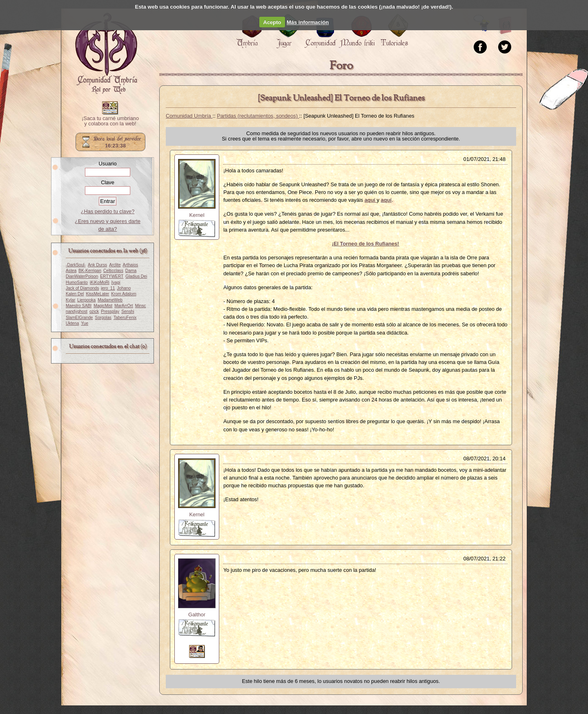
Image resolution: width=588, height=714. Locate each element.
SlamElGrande (79, 318)
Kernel (197, 215)
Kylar (70, 300)
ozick (94, 311)
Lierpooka (86, 300)
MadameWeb (110, 300)
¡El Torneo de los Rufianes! (366, 244)
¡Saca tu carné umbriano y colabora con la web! (110, 121)
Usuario (107, 164)
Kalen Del (75, 294)
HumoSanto (77, 282)
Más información (308, 22)
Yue (85, 323)
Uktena (72, 323)
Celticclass (113, 271)
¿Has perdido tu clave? (108, 211)
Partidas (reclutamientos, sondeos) (258, 116)
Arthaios (131, 265)
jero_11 (108, 288)
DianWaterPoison (82, 276)
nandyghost (77, 311)
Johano (124, 288)
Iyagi (116, 282)
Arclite (115, 265)
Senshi (128, 311)
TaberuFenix (125, 318)
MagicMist (103, 306)
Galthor (197, 615)
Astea (71, 271)
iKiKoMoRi (100, 282)
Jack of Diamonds (82, 288)
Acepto (272, 22)
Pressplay (110, 311)
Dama (131, 271)
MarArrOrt (124, 306)
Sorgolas (103, 318)
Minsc (141, 306)
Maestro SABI (79, 306)
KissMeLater (97, 294)
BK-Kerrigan (90, 271)
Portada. (106, 54)
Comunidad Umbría (189, 116)
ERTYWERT (112, 276)
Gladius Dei (136, 276)
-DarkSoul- (76, 265)
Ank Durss (97, 265)
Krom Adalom (124, 294)
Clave (108, 182)
